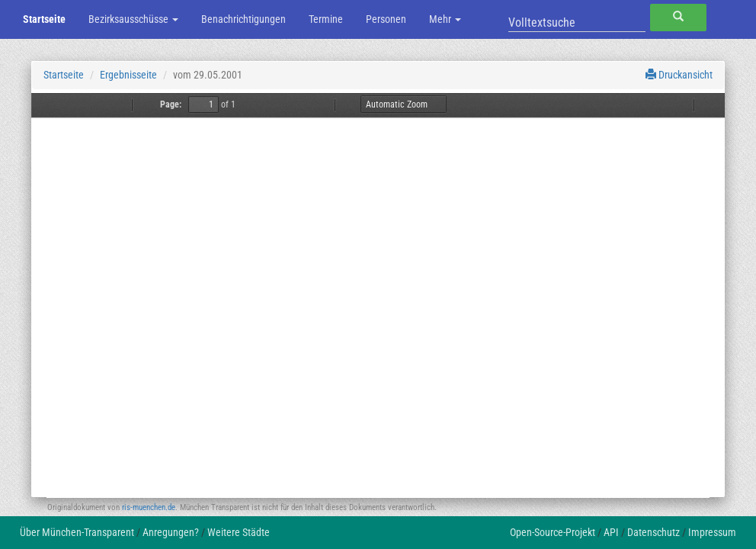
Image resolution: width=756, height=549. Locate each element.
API (611, 532)
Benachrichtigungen (243, 19)
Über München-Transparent (77, 532)
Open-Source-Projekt (553, 532)
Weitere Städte (239, 532)
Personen (386, 19)
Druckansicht (679, 75)
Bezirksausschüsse (133, 19)
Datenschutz (653, 532)
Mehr (445, 19)
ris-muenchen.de (149, 507)
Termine (326, 19)
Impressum (712, 532)
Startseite (44, 19)
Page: (171, 104)
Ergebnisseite (128, 75)
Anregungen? (171, 532)
